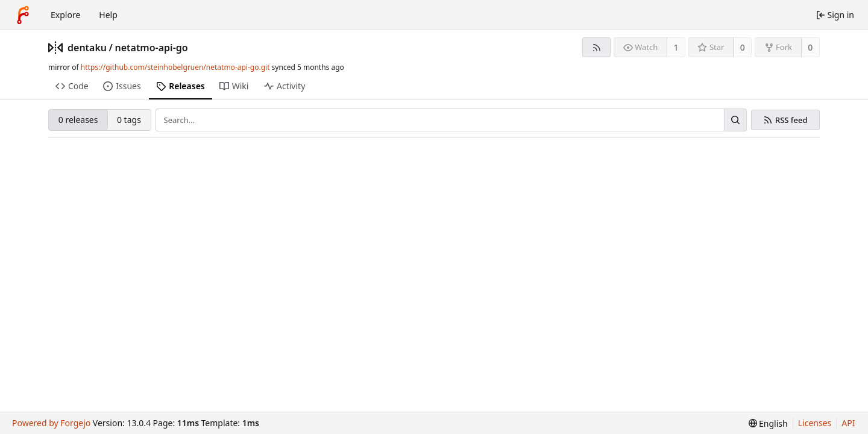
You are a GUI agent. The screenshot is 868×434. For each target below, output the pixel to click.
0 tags (129, 120)
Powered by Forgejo (51, 423)
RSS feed (791, 120)
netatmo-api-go (151, 48)
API (848, 423)
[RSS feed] (596, 47)
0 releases (78, 120)
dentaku (87, 48)
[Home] (23, 15)
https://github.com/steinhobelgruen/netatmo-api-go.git (175, 67)
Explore (65, 15)
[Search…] (735, 120)
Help (108, 15)
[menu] (768, 423)
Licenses (815, 423)
